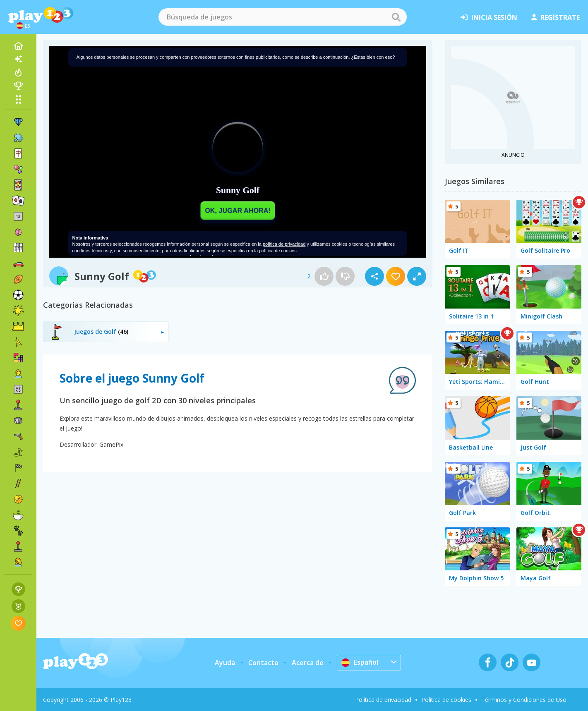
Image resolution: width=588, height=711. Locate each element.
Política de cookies (446, 700)
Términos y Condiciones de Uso (524, 700)
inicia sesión (489, 17)
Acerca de (308, 663)
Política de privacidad (383, 700)
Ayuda (225, 663)
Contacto (263, 663)
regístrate (556, 17)
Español (360, 662)
